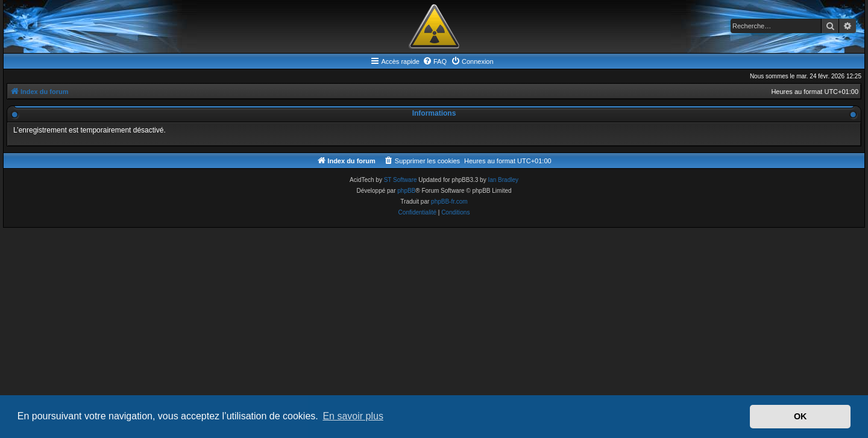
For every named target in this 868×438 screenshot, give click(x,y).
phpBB (406, 191)
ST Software (401, 180)
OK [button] (800, 416)
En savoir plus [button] (353, 416)
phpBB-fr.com (449, 202)
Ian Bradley (503, 180)
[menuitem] (435, 61)
